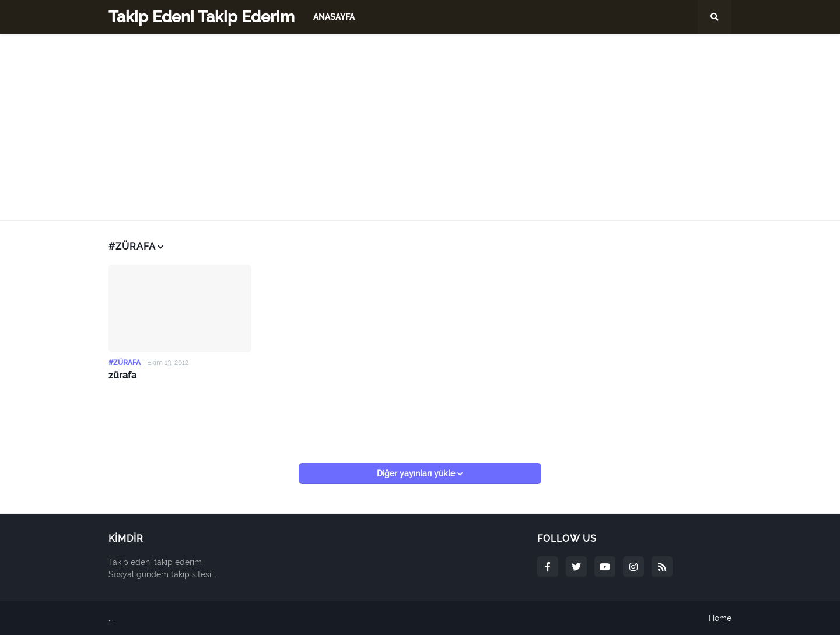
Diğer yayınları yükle (417, 473)
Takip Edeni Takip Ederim (202, 17)
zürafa (123, 375)
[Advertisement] (420, 127)
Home (720, 618)
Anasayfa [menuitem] (334, 17)
